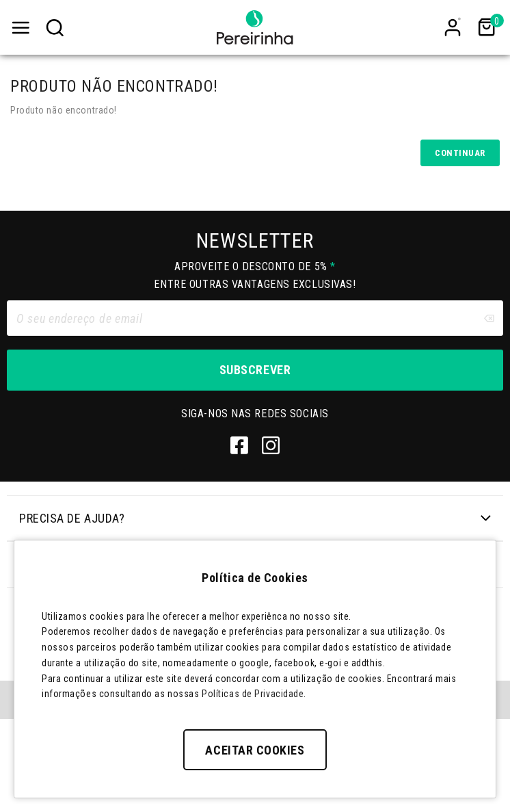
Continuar (460, 153)
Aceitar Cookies (255, 750)
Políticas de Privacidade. (254, 694)
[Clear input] (489, 318)
